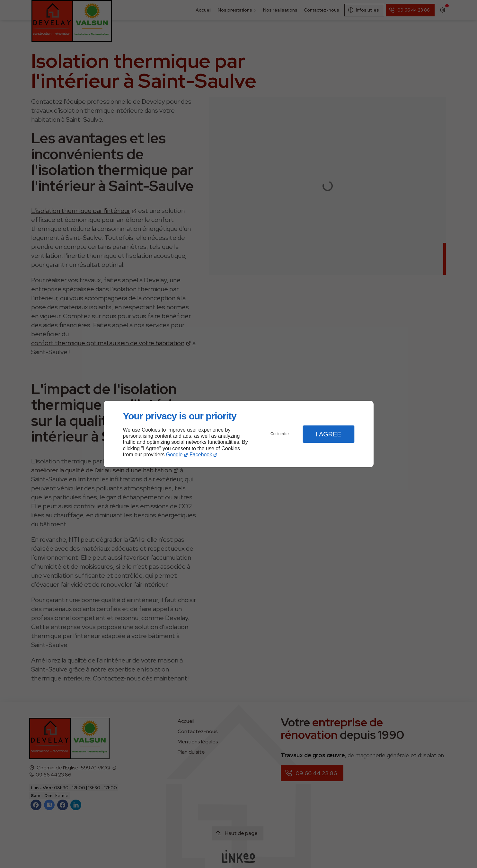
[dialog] (239, 434)
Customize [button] (280, 434)
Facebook (201, 455)
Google (174, 455)
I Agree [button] (329, 434)
